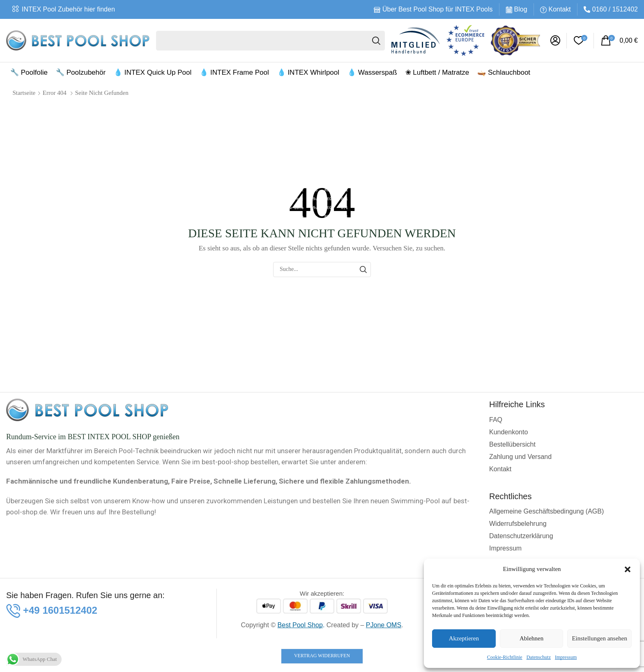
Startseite (24, 93)
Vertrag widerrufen (322, 656)
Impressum (566, 657)
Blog (521, 9)
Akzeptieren (464, 638)
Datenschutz (539, 657)
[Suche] (376, 41)
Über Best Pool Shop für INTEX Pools (438, 9)
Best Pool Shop (300, 625)
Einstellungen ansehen (599, 638)
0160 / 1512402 (615, 9)
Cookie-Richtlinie (505, 657)
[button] (628, 569)
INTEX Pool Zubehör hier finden (68, 9)
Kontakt (560, 9)
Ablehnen (531, 638)
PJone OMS (384, 625)
